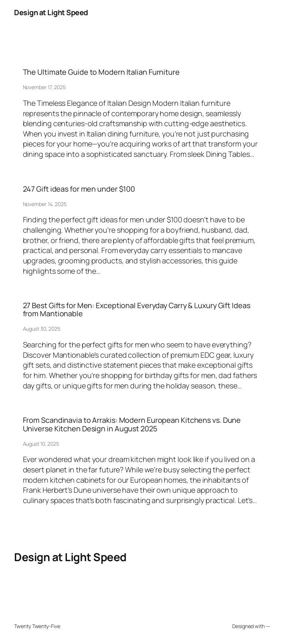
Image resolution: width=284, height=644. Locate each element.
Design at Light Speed (51, 12)
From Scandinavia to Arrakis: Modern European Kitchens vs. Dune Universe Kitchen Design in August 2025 (132, 424)
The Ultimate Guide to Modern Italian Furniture (101, 72)
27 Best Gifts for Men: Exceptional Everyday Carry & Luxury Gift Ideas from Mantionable (137, 310)
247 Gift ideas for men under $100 (79, 189)
